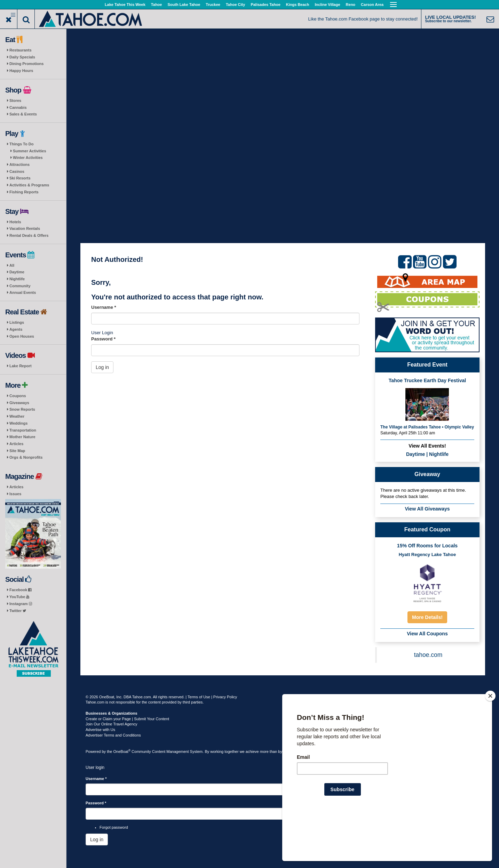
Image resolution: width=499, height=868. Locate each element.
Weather (17, 416)
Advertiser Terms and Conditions (113, 735)
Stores (15, 101)
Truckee (213, 5)
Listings (17, 322)
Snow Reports (22, 409)
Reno (351, 5)
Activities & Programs (29, 185)
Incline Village (327, 5)
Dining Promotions (26, 64)
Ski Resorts (20, 178)
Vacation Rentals (25, 228)
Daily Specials (22, 57)
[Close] (490, 741)
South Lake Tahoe (184, 5)
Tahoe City (235, 5)
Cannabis (18, 107)
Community (20, 286)
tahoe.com (428, 655)
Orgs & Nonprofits (26, 457)
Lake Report (21, 366)
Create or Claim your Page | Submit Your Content (127, 719)
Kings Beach (298, 5)
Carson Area (372, 5)
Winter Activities (28, 158)
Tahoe (157, 5)
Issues (15, 494)
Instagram (21, 604)
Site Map (17, 451)
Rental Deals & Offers (29, 235)
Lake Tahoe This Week (125, 5)
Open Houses (22, 336)
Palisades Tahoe (265, 5)
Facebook (20, 590)
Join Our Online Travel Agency (112, 724)
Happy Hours (21, 71)
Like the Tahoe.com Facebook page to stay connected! (363, 19)
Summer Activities (30, 151)
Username (104, 307)
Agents (16, 329)
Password (103, 339)
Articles (16, 444)
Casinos (17, 171)
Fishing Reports (24, 192)
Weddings (18, 423)
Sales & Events (23, 114)
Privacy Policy (225, 697)
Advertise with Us (100, 730)
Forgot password (114, 827)
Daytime (17, 272)
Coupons (18, 396)
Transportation (23, 430)
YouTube (19, 597)
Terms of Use (199, 697)
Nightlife (17, 279)
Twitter (18, 611)
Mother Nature (22, 437)
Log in (102, 367)
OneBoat (122, 752)
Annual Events (23, 292)
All (12, 265)
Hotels (15, 222)
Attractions (19, 164)
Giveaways (19, 403)
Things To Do (21, 144)
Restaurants (21, 50)
